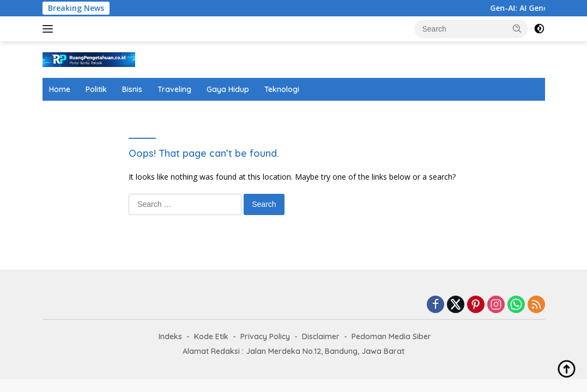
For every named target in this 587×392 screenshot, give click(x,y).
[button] (517, 28)
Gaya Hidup (228, 89)
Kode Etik (211, 336)
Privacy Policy (265, 336)
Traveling (174, 89)
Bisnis (132, 89)
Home (60, 89)
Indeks (170, 336)
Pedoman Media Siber (391, 336)
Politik (96, 89)
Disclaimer (321, 336)
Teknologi (282, 89)
